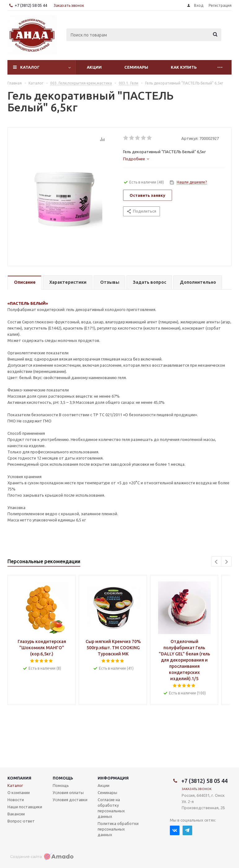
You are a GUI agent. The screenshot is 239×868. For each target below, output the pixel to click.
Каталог (30, 67)
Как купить (184, 67)
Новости (16, 800)
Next (226, 562)
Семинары (136, 67)
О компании (19, 792)
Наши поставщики (25, 807)
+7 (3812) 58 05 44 (31, 5)
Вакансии (16, 814)
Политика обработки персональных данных (118, 829)
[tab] (136, 159)
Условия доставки (70, 800)
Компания (19, 778)
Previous (217, 562)
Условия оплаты (68, 792)
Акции (94, 67)
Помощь (63, 778)
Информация (113, 778)
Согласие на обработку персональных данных (111, 808)
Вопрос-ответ (21, 821)
